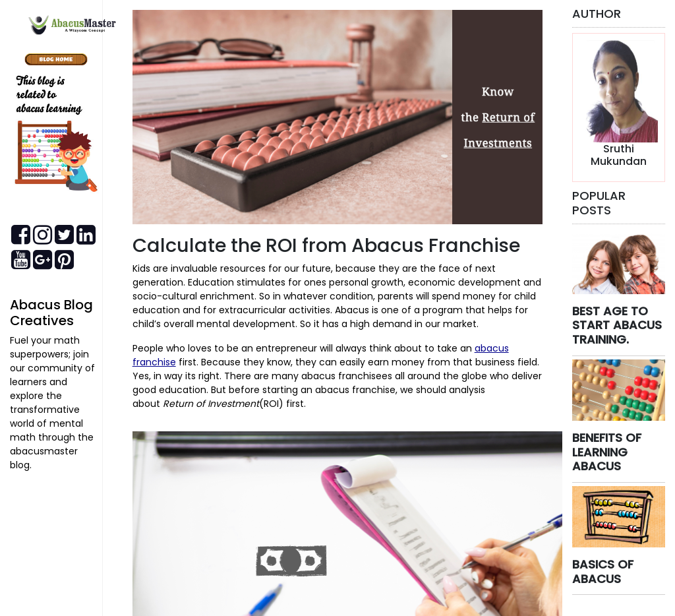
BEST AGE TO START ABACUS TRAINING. (617, 325)
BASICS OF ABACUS (603, 571)
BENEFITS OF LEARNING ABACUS (607, 452)
